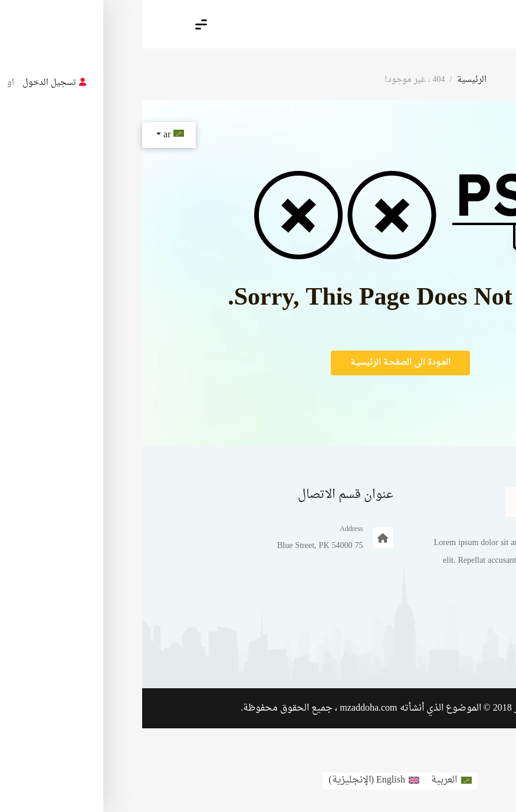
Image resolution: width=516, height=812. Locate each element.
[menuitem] (309, 781)
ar (30, 135)
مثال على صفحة (421, 647)
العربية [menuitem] (302, 780)
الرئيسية (330, 80)
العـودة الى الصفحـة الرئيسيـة (258, 363)
